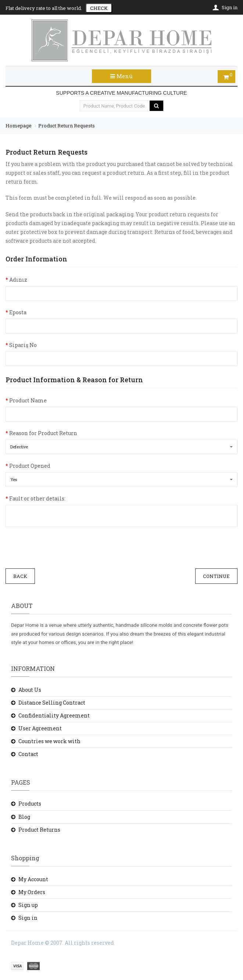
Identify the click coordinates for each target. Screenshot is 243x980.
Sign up (28, 905)
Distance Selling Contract (52, 703)
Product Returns (39, 830)
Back (20, 576)
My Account (33, 879)
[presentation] (61, 549)
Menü (121, 76)
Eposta (16, 312)
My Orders (32, 892)
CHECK (99, 8)
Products (30, 804)
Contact (28, 754)
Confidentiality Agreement (54, 715)
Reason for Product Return (41, 433)
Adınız (16, 280)
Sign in (28, 918)
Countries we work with (49, 741)
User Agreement (40, 728)
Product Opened (28, 466)
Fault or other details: (35, 498)
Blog (24, 817)
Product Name (26, 400)
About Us (30, 690)
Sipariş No (21, 345)
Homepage (19, 126)
